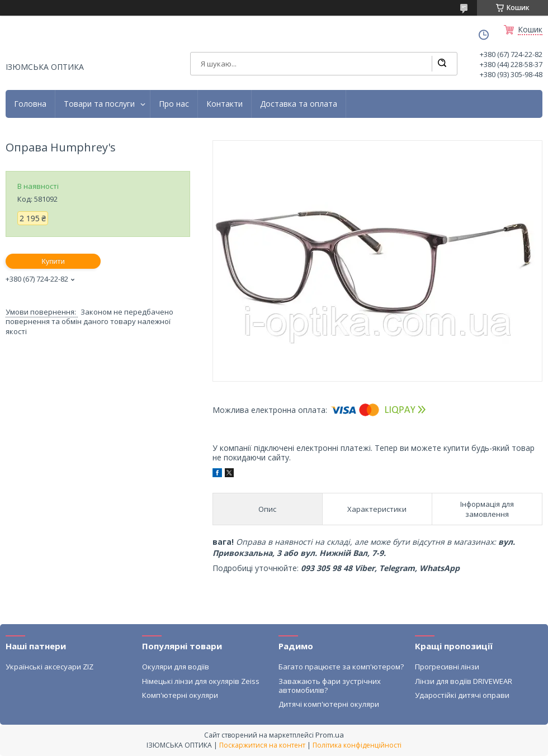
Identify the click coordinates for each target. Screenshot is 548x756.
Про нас (174, 104)
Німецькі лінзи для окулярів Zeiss (201, 681)
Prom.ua (330, 735)
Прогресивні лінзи (447, 667)
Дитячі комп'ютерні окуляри (329, 704)
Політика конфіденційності (357, 745)
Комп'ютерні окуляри (180, 695)
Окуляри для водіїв (176, 667)
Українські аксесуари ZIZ (49, 667)
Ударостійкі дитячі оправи (462, 695)
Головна (30, 104)
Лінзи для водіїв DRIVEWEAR (464, 681)
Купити (53, 261)
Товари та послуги (99, 104)
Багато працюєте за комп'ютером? (341, 667)
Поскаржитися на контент (262, 745)
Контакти (225, 104)
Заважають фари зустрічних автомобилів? (330, 686)
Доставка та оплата (299, 104)
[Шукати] (442, 64)
